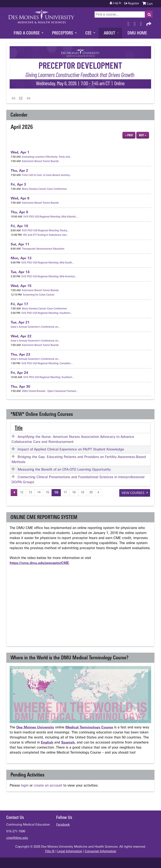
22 (21, 336)
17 (19, 304)
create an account (48, 786)
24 (19, 373)
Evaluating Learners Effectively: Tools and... (47, 157)
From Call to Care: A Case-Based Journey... (47, 175)
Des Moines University (35, 728)
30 (20, 387)
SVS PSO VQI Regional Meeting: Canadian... (47, 364)
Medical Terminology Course (89, 728)
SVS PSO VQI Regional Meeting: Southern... (47, 313)
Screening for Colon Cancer (39, 295)
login (25, 786)
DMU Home (137, 33)
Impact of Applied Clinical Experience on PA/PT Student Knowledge (71, 450)
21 (20, 323)
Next (28, 98)
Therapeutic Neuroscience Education (43, 249)
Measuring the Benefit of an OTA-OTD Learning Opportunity (64, 470)
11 (20, 245)
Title (19, 428)
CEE (88, 33)
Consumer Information (101, 852)
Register (134, 4)
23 (20, 355)
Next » (143, 135)
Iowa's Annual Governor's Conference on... (35, 327)
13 (21, 258)
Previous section (12, 98)
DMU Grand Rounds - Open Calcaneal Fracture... (50, 391)
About (109, 33)
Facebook (130, 23)
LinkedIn (142, 23)
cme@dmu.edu (17, 838)
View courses (133, 493)
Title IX (50, 852)
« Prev (129, 135)
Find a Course (27, 33)
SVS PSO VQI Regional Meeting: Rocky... (45, 231)
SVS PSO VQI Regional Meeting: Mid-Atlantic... (51, 217)
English (47, 743)
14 (20, 272)
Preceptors (62, 33)
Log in (117, 3)
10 (19, 226)
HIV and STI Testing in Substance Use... (46, 235)
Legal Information (70, 852)
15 (21, 286)
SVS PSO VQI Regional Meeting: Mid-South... (48, 263)
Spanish (68, 743)
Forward (148, 23)
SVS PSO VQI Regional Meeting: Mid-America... (49, 277)
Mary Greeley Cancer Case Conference (44, 189)
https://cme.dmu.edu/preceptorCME (39, 563)
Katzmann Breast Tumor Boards (40, 161)
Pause (20, 98)
